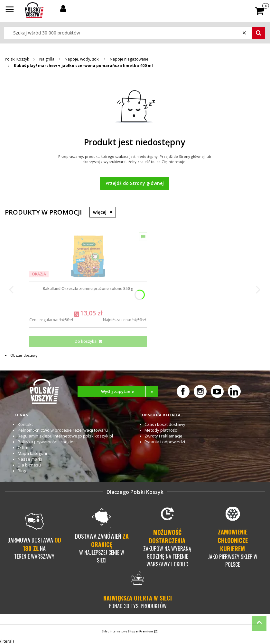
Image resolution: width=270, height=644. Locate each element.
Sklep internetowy (128, 631)
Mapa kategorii (32, 453)
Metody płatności (161, 430)
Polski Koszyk (17, 59)
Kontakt (25, 424)
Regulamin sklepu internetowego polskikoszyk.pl (65, 436)
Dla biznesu (29, 465)
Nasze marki (30, 459)
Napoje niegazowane (129, 59)
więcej (100, 212)
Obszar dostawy (24, 355)
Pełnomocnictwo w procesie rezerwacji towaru (63, 430)
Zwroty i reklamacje (163, 436)
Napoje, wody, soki (82, 59)
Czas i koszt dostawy (165, 424)
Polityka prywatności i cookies (47, 442)
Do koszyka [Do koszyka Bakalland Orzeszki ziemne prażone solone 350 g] (86, 341)
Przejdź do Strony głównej (135, 183)
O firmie (25, 447)
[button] (10, 10)
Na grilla (47, 59)
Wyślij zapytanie (130, 391)
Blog (22, 471)
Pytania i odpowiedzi (165, 442)
